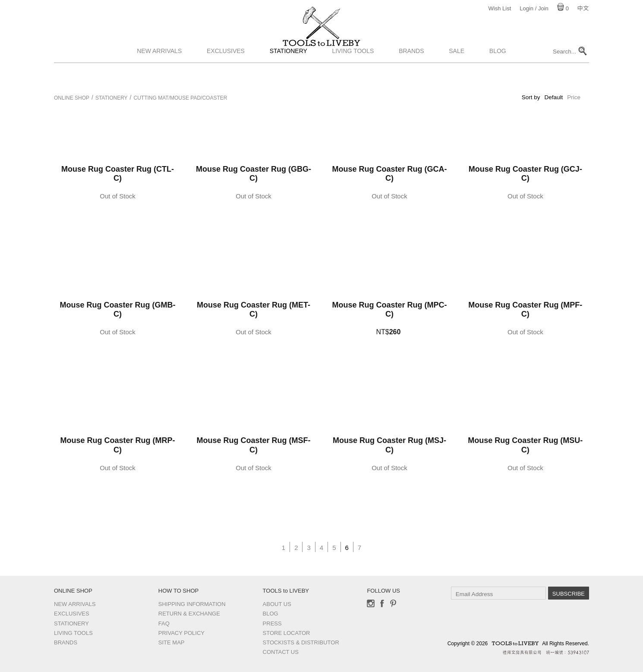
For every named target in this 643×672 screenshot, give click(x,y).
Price (574, 97)
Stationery (288, 75)
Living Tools (353, 75)
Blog (498, 75)
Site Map (172, 642)
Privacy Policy (181, 633)
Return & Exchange (189, 614)
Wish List (500, 8)
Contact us (281, 652)
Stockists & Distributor (301, 642)
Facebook (382, 603)
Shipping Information (192, 604)
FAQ (164, 623)
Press (272, 623)
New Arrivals (159, 75)
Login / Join (534, 8)
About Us (277, 604)
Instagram (371, 603)
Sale (457, 75)
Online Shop (72, 98)
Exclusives (226, 75)
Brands (411, 75)
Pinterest (393, 603)
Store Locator (287, 633)
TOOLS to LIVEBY (321, 55)
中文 (583, 8)
